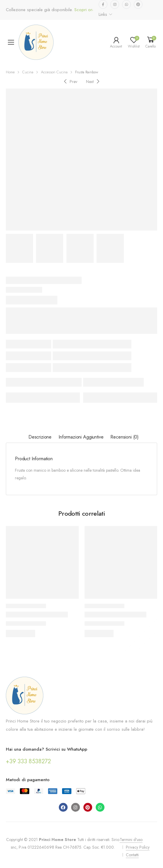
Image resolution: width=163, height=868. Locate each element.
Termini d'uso (131, 840)
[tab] (40, 438)
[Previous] (70, 81)
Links (103, 14)
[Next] (93, 81)
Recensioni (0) (125, 437)
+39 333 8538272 (28, 761)
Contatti (132, 855)
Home (10, 72)
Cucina (28, 72)
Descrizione (40, 437)
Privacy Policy (138, 847)
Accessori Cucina (54, 72)
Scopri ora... (85, 10)
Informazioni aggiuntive (81, 437)
